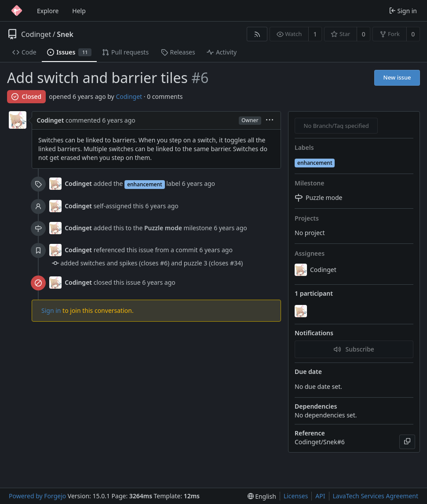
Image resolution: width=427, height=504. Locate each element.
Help (79, 11)
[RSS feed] (257, 34)
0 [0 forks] (413, 34)
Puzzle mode (163, 228)
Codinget (36, 34)
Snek (65, 34)
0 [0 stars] (364, 34)
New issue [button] (397, 77)
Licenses (296, 496)
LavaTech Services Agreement (376, 496)
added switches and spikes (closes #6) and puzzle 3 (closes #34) (152, 263)
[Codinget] (302, 311)
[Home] (17, 11)
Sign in (51, 310)
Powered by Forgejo (37, 496)
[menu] (270, 121)
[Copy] (407, 442)
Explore (48, 11)
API (320, 496)
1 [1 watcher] (315, 34)
